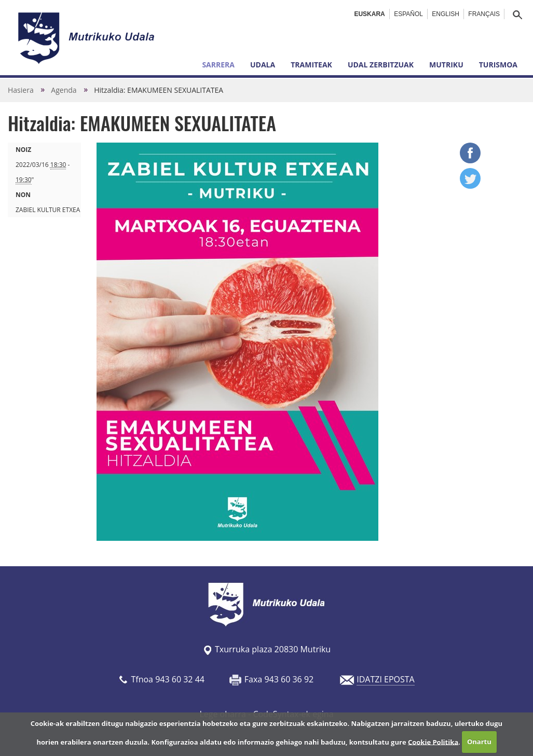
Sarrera (218, 65)
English (446, 14)
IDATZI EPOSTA (385, 679)
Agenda (64, 90)
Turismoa (498, 65)
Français (484, 14)
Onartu (479, 741)
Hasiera (21, 90)
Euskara (369, 14)
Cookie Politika (433, 741)
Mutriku (446, 65)
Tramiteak (311, 65)
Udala (263, 65)
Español (408, 14)
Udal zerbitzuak (381, 65)
